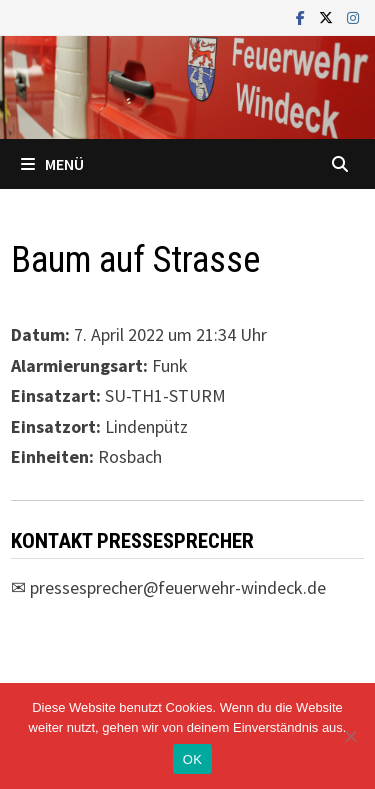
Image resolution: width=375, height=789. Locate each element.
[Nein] (350, 736)
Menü (52, 164)
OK (192, 759)
